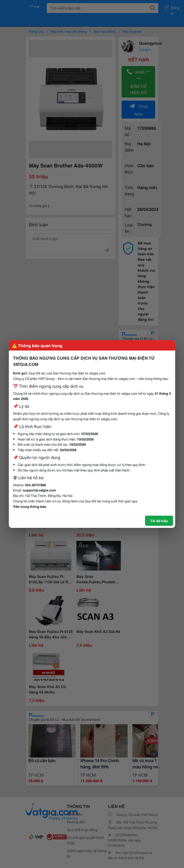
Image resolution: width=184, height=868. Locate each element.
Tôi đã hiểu (159, 521)
